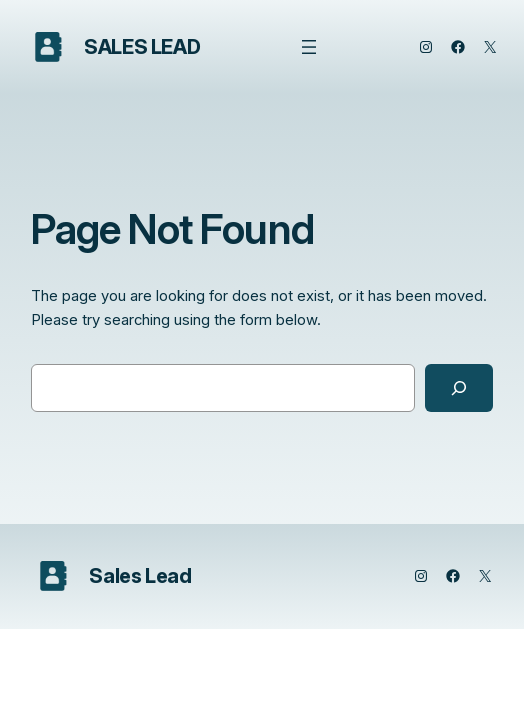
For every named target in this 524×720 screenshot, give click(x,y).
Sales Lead (142, 47)
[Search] (459, 388)
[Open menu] (309, 47)
